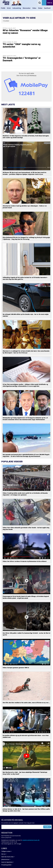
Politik (3, 8)
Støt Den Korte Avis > (8, 857)
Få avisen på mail (44, 3)
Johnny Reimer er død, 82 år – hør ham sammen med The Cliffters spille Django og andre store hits (26, 810)
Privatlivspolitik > (7, 865)
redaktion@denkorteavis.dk (31, 840)
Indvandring (17, 8)
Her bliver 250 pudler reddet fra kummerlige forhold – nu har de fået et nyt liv (26, 634)
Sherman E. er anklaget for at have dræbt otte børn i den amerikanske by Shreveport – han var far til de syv (26, 352)
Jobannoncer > (6, 859)
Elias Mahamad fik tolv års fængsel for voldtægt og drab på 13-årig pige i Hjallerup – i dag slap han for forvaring (26, 238)
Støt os (50, 3)
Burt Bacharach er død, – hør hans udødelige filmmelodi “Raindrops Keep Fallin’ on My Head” (25, 773)
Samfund (47, 8)
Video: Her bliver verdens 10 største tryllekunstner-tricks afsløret (25, 561)
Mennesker (27, 8)
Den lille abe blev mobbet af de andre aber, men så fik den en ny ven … (26, 703)
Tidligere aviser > (7, 851)
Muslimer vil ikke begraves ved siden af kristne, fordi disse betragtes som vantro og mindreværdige (26, 137)
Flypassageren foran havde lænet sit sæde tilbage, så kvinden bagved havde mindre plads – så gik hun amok (26, 597)
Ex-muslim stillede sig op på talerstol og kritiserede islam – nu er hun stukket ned (26, 736)
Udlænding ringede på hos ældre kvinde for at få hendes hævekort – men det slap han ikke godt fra (25, 278)
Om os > (4, 854)
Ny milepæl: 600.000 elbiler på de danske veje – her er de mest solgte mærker (26, 315)
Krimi (9, 8)
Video (34, 8)
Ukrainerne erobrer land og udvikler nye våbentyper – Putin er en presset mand (25, 207)
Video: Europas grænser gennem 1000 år (16, 668)
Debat (40, 8)
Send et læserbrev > (7, 862)
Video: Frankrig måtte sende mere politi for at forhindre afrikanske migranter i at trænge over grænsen (25, 494)
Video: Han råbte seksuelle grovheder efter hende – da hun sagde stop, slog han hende (26, 528)
